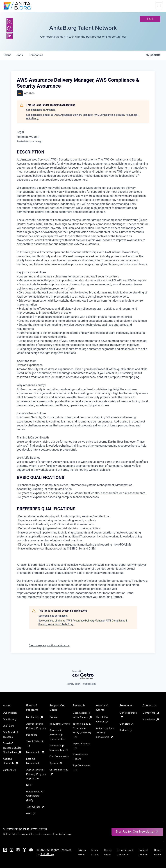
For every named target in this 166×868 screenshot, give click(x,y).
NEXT (29, 785)
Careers (10, 770)
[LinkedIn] (5, 850)
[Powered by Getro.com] (83, 675)
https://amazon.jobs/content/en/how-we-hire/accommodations (58, 593)
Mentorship (35, 717)
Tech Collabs (36, 807)
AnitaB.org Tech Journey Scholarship (105, 732)
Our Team (8, 726)
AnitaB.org (47, 854)
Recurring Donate (60, 724)
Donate (54, 717)
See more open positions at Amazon (49, 645)
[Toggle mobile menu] (159, 6)
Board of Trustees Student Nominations (13, 748)
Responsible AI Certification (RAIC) (35, 796)
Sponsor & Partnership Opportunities (57, 735)
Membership (36, 752)
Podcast (126, 730)
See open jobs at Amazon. (41, 110)
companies (36, 55)
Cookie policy (90, 684)
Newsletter (151, 719)
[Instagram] (10, 21)
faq (150, 19)
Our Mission (10, 713)
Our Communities (59, 756)
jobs (20, 55)
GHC (31, 813)
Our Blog (127, 724)
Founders (32, 735)
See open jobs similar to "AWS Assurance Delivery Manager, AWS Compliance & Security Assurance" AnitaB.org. (82, 117)
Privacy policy (74, 684)
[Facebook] (24, 850)
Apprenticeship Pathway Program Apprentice (36, 774)
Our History (10, 719)
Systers (56, 763)
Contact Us (151, 713)
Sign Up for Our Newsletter (137, 831)
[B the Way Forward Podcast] (31, 850)
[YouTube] (18, 850)
